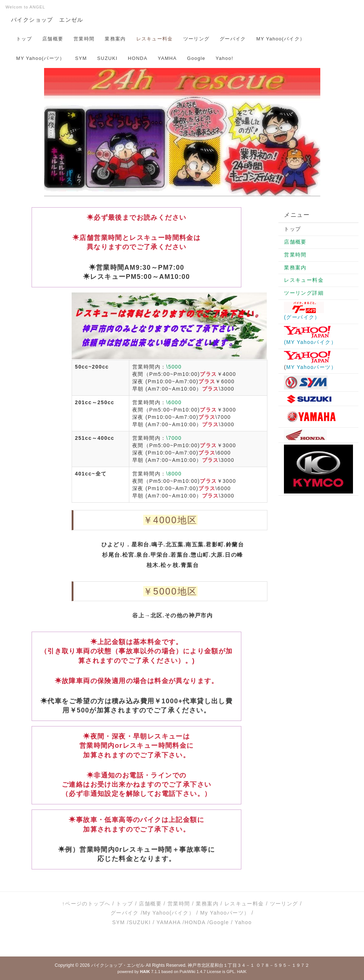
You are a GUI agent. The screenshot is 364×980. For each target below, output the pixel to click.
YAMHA (167, 58)
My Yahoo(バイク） (168, 913)
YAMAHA (169, 922)
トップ (24, 39)
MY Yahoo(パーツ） (41, 58)
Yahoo (243, 922)
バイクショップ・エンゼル (118, 965)
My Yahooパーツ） (225, 913)
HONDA (138, 58)
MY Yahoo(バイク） (281, 39)
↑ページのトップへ (86, 904)
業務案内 (115, 39)
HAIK (242, 972)
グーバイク (233, 39)
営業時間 (84, 39)
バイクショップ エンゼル (47, 20)
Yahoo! (224, 58)
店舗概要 (53, 39)
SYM (81, 58)
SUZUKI (107, 58)
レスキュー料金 (155, 39)
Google (196, 58)
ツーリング (197, 39)
